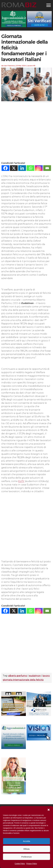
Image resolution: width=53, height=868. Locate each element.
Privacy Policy (32, 864)
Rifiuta (26, 849)
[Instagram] (39, 168)
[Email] (47, 168)
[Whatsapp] (30, 168)
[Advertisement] (26, 132)
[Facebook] (5, 168)
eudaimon (35, 676)
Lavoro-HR (31, 66)
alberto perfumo (18, 676)
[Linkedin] (22, 168)
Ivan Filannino (9, 66)
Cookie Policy (20, 864)
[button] (49, 810)
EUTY (21, 481)
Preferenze (26, 857)
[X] (14, 168)
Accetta (26, 841)
